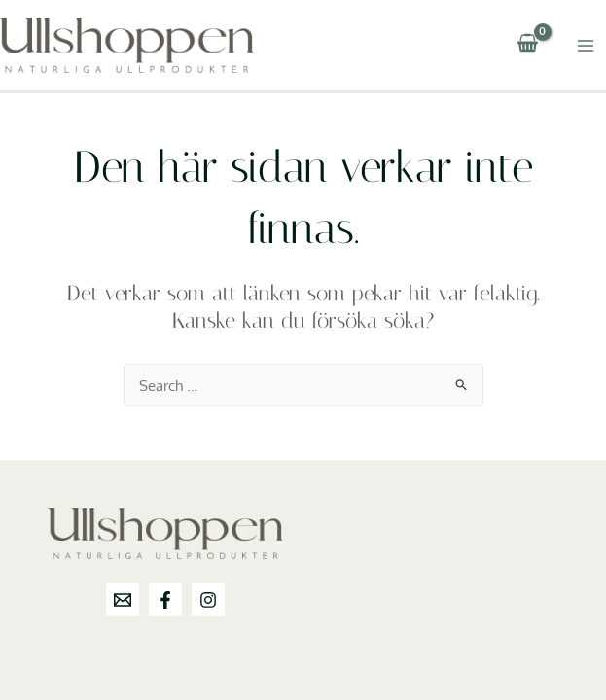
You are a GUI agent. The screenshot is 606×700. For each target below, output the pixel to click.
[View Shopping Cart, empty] (527, 45)
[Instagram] (208, 600)
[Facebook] (165, 600)
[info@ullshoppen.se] (123, 600)
